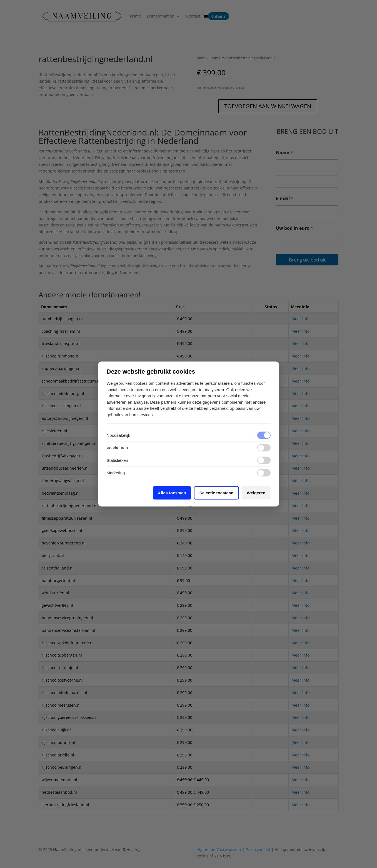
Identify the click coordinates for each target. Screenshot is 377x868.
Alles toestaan (172, 493)
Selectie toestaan (217, 493)
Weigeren (256, 493)
